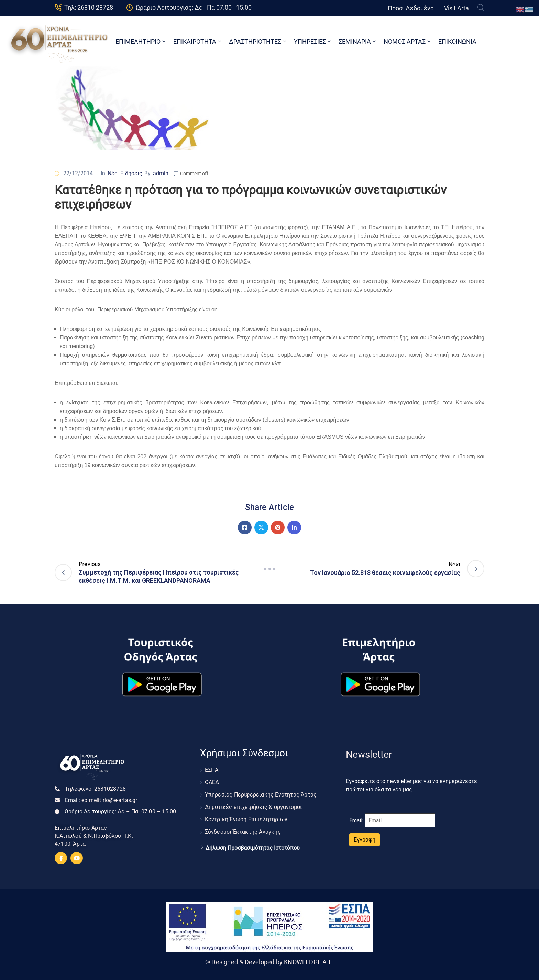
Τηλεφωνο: (95, 789)
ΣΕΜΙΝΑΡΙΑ (358, 41)
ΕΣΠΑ (212, 770)
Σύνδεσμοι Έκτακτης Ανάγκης (243, 832)
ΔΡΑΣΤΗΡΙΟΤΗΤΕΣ (258, 41)
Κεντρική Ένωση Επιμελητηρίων (246, 819)
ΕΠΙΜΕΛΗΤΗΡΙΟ (141, 41)
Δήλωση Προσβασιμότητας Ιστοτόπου (253, 848)
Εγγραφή (365, 840)
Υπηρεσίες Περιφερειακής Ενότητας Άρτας (261, 795)
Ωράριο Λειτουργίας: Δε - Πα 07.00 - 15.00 (194, 7)
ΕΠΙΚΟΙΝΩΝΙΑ (457, 41)
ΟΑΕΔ (212, 782)
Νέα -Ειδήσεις (125, 173)
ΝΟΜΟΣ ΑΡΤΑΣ (408, 41)
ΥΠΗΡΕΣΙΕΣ (313, 41)
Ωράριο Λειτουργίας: (120, 811)
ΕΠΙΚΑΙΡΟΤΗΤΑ (198, 41)
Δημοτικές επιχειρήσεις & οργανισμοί (254, 807)
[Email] (400, 820)
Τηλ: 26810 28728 (89, 7)
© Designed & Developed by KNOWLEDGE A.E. (269, 962)
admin (161, 173)
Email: (101, 800)
